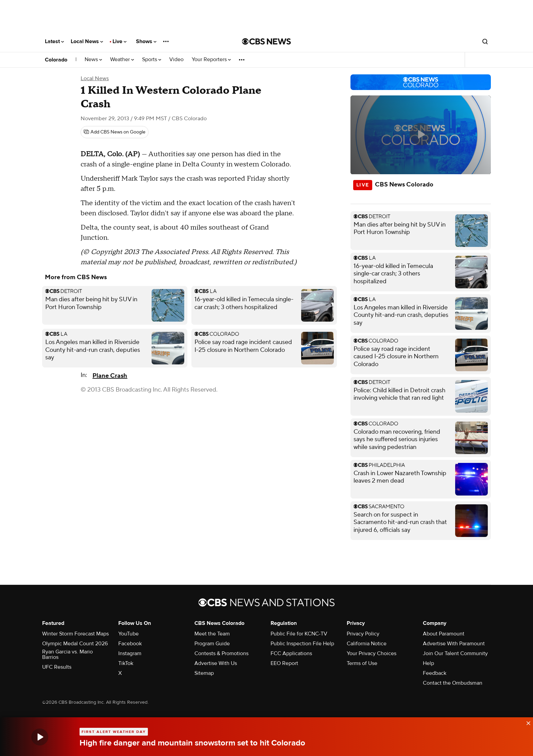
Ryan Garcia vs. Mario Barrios (67, 654)
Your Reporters (211, 60)
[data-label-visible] (526, 721)
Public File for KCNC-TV (299, 634)
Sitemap (204, 673)
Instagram (130, 653)
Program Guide (212, 644)
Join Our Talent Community (455, 653)
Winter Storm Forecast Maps (75, 634)
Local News (87, 41)
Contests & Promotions (221, 653)
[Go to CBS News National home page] (266, 41)
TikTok (126, 663)
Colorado (56, 60)
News (93, 60)
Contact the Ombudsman (453, 683)
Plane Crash (110, 376)
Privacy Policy (363, 634)
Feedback (435, 673)
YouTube (128, 634)
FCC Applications (291, 653)
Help (428, 663)
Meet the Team (212, 634)
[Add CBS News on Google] (115, 132)
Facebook (130, 644)
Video (176, 60)
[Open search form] (485, 41)
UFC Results (57, 667)
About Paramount (444, 634)
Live (119, 41)
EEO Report (284, 663)
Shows (146, 41)
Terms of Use (362, 663)
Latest (54, 41)
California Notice (367, 644)
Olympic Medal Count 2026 (75, 644)
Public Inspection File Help (302, 644)
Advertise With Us (216, 663)
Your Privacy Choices (372, 653)
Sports (152, 60)
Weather (122, 60)
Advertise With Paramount (454, 644)
